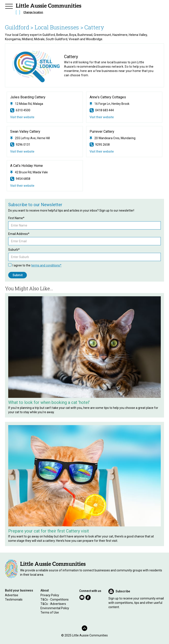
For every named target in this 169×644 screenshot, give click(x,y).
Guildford (17, 27)
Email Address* (19, 234)
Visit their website (22, 117)
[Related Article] (84, 347)
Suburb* (14, 250)
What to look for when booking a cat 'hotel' (49, 402)
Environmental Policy (55, 608)
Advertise (12, 595)
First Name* (16, 218)
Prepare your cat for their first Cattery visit (49, 531)
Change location (33, 12)
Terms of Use (50, 612)
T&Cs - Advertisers (53, 604)
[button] (9, 6)
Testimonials (14, 599)
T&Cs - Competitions (55, 599)
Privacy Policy (50, 595)
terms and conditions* (46, 265)
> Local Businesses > (57, 27)
